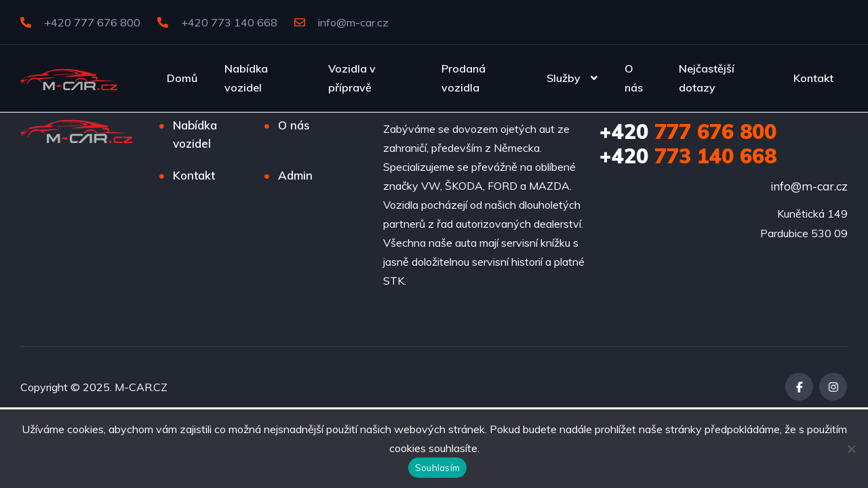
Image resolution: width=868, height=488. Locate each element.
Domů (182, 78)
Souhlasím (437, 468)
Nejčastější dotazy (707, 78)
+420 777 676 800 (80, 22)
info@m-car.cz (341, 22)
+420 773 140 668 (217, 22)
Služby (564, 78)
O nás (634, 78)
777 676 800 (688, 131)
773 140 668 (688, 156)
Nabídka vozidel (246, 78)
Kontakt (813, 78)
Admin (295, 175)
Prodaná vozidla (463, 78)
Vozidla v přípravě (352, 78)
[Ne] (851, 449)
